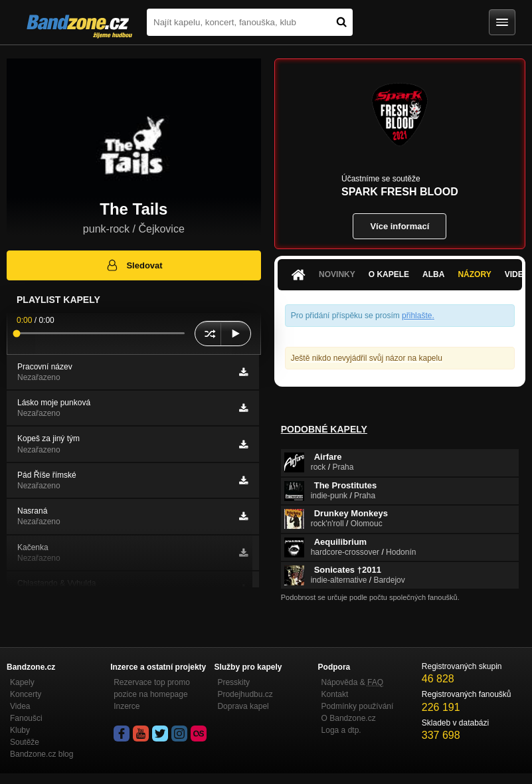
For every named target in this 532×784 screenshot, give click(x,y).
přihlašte (417, 316)
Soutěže (25, 742)
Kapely (22, 682)
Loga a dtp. (341, 730)
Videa (20, 706)
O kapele (389, 274)
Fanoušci (26, 718)
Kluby (20, 730)
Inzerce (127, 706)
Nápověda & (352, 682)
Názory (474, 274)
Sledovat (134, 265)
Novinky (337, 274)
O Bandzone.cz (349, 718)
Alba (433, 274)
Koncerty (26, 694)
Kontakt (335, 694)
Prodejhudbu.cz (245, 694)
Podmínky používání (358, 706)
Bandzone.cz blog (42, 754)
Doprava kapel (243, 706)
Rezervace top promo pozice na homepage (152, 688)
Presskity (233, 682)
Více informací (399, 226)
